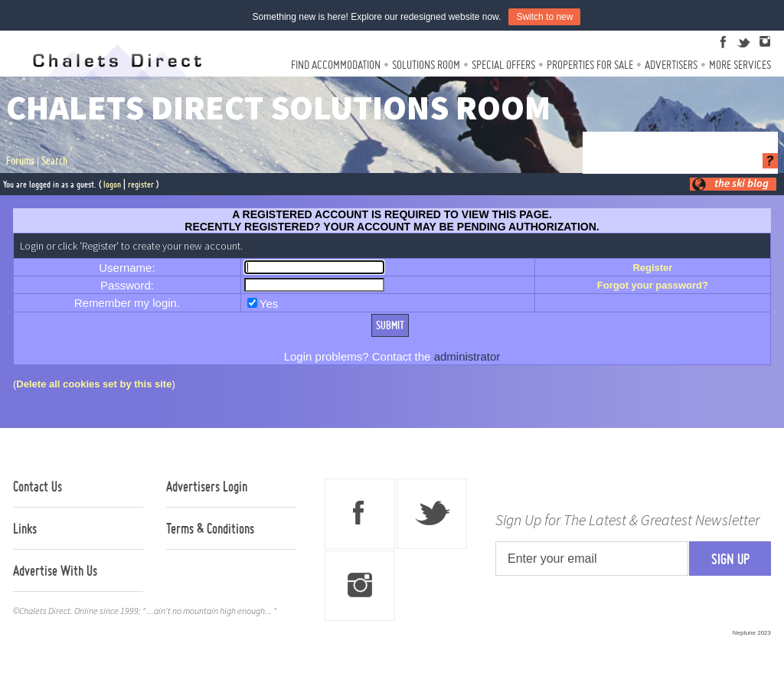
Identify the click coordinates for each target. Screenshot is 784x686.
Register (652, 268)
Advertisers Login (207, 486)
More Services (740, 65)
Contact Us (38, 486)
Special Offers (503, 65)
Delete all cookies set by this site (94, 384)
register (141, 184)
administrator (467, 356)
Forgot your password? (653, 285)
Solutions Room (426, 65)
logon (112, 184)
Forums (20, 161)
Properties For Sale (590, 65)
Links (25, 528)
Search (54, 161)
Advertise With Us (55, 570)
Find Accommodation (336, 65)
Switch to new (544, 17)
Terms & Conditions (210, 528)
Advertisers (671, 65)
